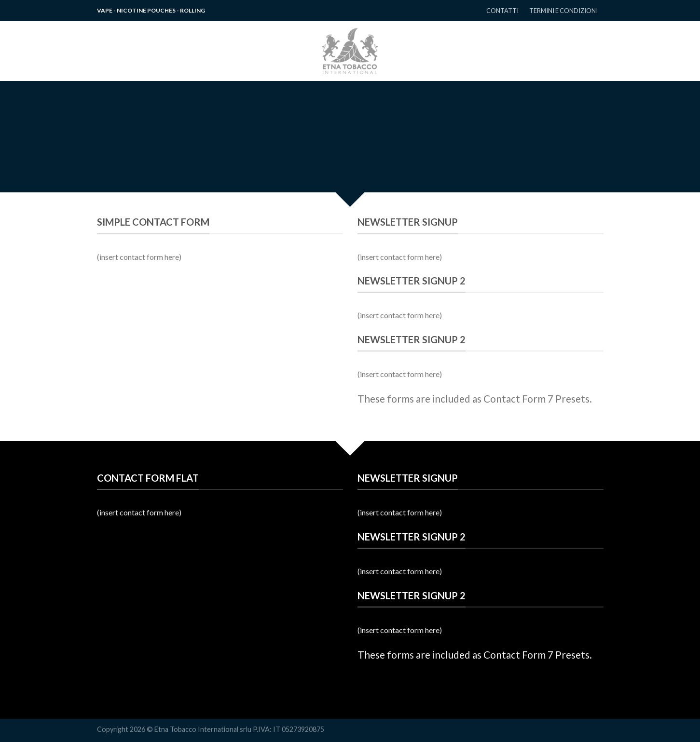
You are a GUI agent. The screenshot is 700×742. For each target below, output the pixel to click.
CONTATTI (502, 11)
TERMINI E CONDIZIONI (563, 11)
